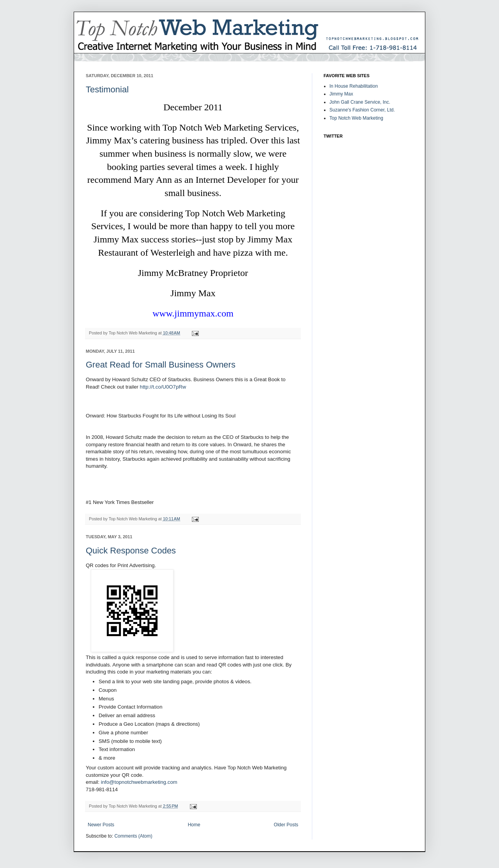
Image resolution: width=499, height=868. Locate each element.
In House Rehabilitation (354, 86)
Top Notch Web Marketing (356, 118)
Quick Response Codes (131, 551)
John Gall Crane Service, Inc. (360, 102)
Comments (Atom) (133, 836)
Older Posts (286, 825)
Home (194, 825)
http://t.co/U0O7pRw (163, 387)
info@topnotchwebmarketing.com (139, 782)
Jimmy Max (341, 94)
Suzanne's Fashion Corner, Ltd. (362, 110)
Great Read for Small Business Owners (161, 365)
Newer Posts (101, 825)
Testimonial (107, 89)
